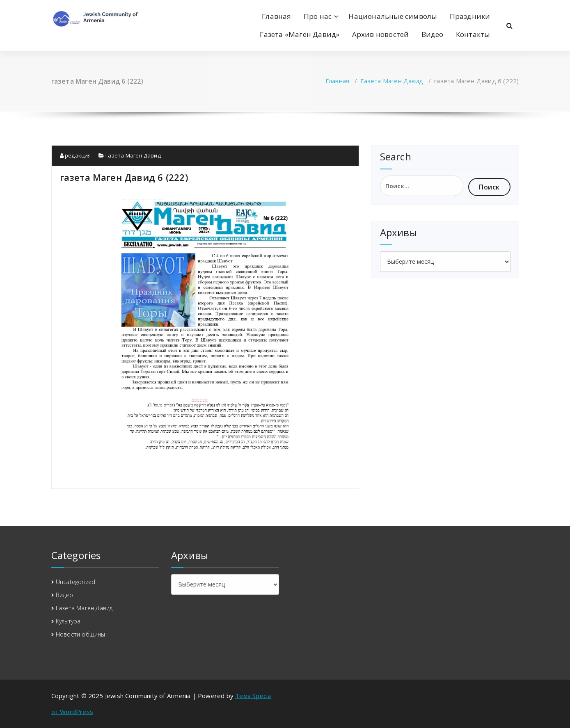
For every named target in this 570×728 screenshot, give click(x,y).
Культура (68, 621)
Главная (276, 16)
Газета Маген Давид (392, 81)
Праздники (470, 16)
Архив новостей (381, 34)
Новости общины (81, 634)
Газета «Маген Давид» (300, 34)
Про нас (318, 16)
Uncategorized (76, 582)
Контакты (473, 34)
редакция (76, 155)
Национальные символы (393, 16)
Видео (433, 34)
